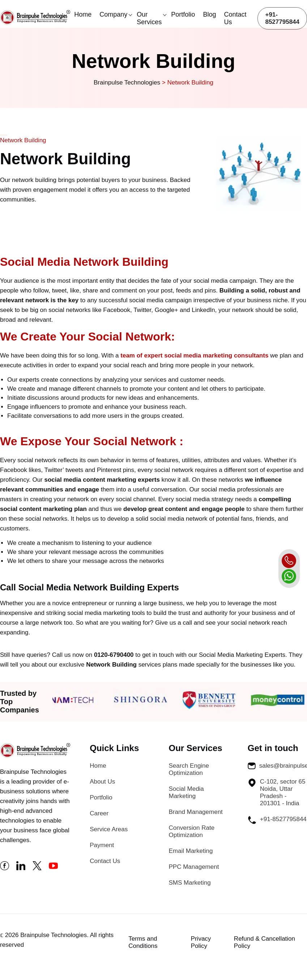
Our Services (149, 18)
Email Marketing (191, 851)
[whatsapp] (289, 576)
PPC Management (194, 867)
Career (99, 813)
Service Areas (109, 829)
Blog (209, 14)
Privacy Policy (201, 942)
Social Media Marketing (186, 792)
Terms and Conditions (143, 942)
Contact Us (235, 18)
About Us (102, 782)
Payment (102, 845)
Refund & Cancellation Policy (265, 942)
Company (113, 14)
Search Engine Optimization (189, 769)
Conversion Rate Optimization (192, 831)
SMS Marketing (190, 883)
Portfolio (183, 14)
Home (83, 14)
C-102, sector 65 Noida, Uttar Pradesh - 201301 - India (277, 792)
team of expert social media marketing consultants (194, 355)
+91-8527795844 (282, 18)
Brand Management (196, 812)
